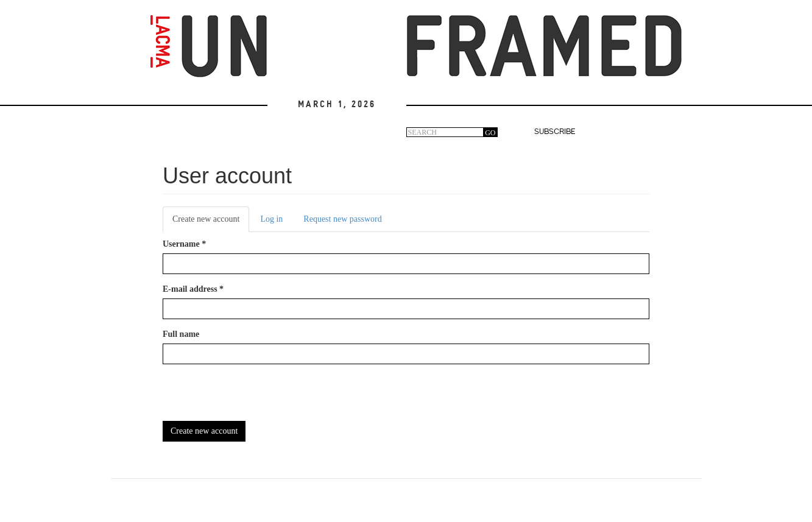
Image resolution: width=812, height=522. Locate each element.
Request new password (342, 219)
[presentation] (255, 397)
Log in (271, 219)
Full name (181, 334)
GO (490, 133)
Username (184, 244)
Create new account (211, 223)
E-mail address (193, 289)
